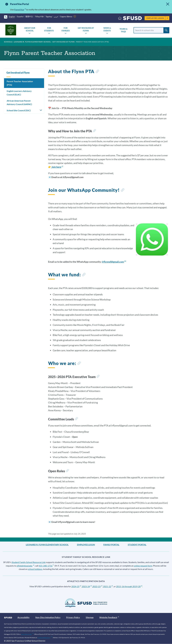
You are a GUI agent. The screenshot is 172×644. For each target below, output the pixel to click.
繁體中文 (29, 16)
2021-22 (108, 586)
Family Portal (111, 545)
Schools (8, 42)
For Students (49, 29)
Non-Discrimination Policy (48, 617)
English (12, 16)
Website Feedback (109, 617)
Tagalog (49, 16)
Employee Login (157, 18)
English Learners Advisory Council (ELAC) (19, 93)
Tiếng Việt (39, 16)
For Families (66, 29)
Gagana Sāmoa (66, 16)
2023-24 (87, 586)
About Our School (30, 29)
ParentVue (20, 9)
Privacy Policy (73, 617)
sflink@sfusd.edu (25, 566)
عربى (56, 16)
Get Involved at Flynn (86, 29)
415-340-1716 (46, 566)
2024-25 (76, 586)
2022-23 (97, 586)
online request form (143, 566)
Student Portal (137, 545)
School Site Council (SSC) (19, 110)
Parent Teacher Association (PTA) (20, 83)
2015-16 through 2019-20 (129, 586)
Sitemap (90, 617)
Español (20, 16)
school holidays (35, 569)
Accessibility (24, 617)
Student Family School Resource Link (29, 562)
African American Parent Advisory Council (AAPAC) (19, 102)
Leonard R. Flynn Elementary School (32, 42)
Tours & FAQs (123, 30)
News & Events (107, 29)
